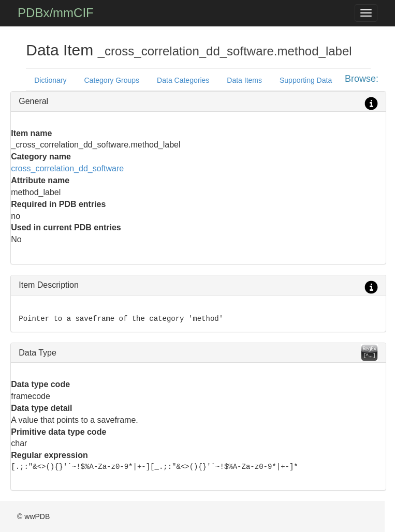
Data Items (244, 80)
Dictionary (50, 80)
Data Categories (183, 80)
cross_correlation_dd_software (67, 168)
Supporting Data (306, 80)
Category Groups (112, 80)
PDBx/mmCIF (56, 13)
